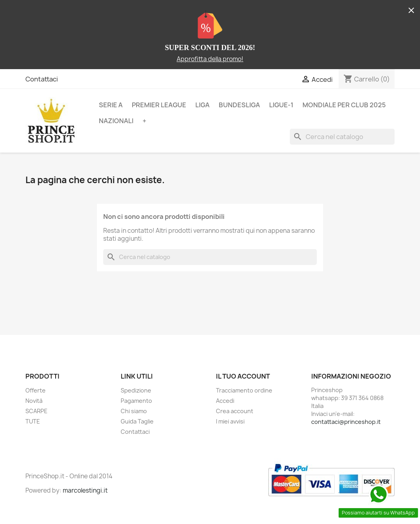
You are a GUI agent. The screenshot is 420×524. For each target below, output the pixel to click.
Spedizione (136, 390)
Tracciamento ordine (244, 390)
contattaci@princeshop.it (346, 422)
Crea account (235, 411)
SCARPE (37, 411)
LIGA (202, 105)
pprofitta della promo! (212, 59)
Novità (34, 401)
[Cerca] (342, 137)
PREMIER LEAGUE (159, 105)
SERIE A (111, 105)
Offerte (36, 390)
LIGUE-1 (281, 105)
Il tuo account (243, 376)
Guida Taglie (137, 421)
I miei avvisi (230, 421)
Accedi (225, 401)
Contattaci (42, 79)
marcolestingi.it (85, 490)
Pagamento (136, 401)
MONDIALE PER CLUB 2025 (344, 105)
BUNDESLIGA (239, 105)
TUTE (33, 421)
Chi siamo (134, 411)
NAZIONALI (116, 121)
